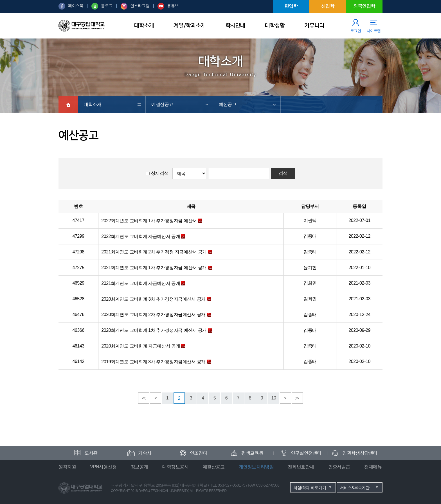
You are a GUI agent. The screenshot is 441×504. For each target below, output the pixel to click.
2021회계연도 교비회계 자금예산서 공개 (141, 283)
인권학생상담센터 (360, 453)
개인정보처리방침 (256, 467)
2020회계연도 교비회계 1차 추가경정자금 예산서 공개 (154, 330)
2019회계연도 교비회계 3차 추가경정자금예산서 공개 (153, 362)
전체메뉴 (373, 467)
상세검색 (160, 173)
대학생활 (275, 26)
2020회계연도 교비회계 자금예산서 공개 (141, 346)
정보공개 (139, 467)
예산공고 (228, 104)
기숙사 (145, 453)
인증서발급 (339, 467)
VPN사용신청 (103, 467)
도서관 (91, 453)
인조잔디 (199, 453)
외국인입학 (364, 6)
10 (274, 398)
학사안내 (235, 26)
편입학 (291, 6)
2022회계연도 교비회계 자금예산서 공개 (141, 236)
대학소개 (144, 26)
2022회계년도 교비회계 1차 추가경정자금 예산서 (149, 221)
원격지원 (67, 467)
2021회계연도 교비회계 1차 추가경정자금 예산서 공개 (154, 268)
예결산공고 (162, 104)
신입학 (328, 6)
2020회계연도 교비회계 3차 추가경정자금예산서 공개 (153, 299)
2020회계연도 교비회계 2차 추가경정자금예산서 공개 (153, 315)
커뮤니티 (314, 26)
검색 (283, 173)
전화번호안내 (301, 467)
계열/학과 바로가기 (310, 488)
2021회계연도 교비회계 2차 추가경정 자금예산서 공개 (154, 252)
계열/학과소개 (190, 26)
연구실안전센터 (306, 453)
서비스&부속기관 (355, 488)
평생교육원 (252, 453)
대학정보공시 (175, 467)
